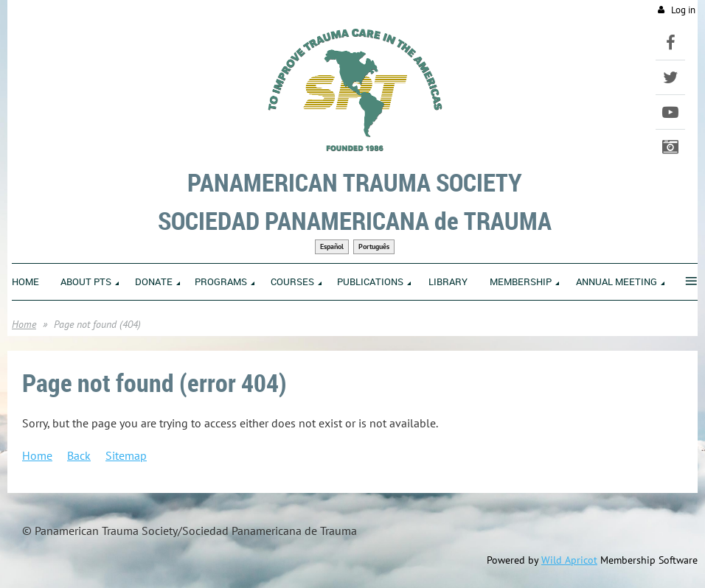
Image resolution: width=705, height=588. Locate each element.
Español (332, 246)
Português (374, 246)
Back (79, 455)
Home (24, 324)
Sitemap (126, 455)
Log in (683, 10)
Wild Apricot (569, 560)
